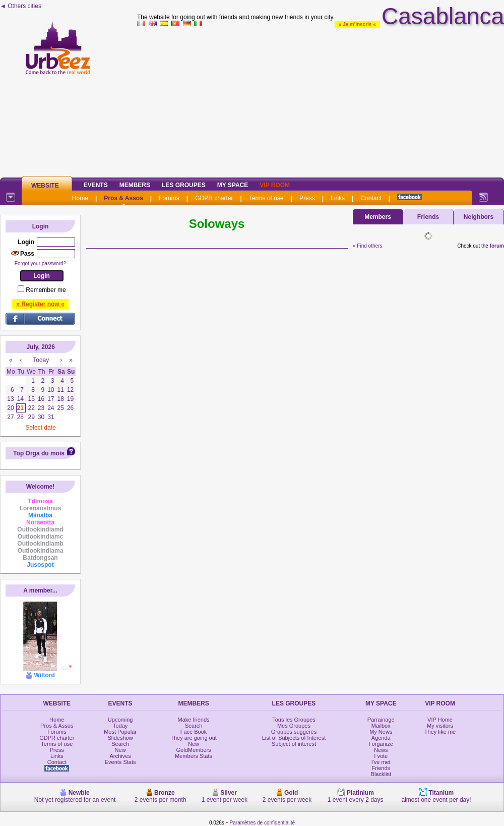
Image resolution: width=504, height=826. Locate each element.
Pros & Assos (123, 198)
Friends (428, 217)
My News (381, 732)
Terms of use (266, 198)
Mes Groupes (294, 726)
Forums (169, 198)
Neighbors (479, 217)
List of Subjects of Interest (294, 738)
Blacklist (381, 774)
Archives (120, 756)
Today (120, 726)
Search (120, 744)
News (381, 750)
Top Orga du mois (39, 453)
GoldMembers (194, 750)
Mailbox (381, 726)
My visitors (440, 726)
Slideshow (120, 738)
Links (338, 198)
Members (135, 185)
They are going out (194, 738)
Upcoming (120, 720)
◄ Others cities (21, 6)
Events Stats (120, 762)
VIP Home (440, 720)
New (120, 750)
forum (497, 246)
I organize (381, 744)
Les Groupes (184, 185)
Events (96, 185)
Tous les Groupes (294, 720)
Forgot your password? (40, 263)
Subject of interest (294, 744)
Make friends (194, 720)
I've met (381, 762)
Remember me (46, 290)
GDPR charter (214, 198)
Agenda (381, 738)
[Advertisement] (321, 100)
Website (45, 186)
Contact (371, 198)
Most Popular (120, 732)
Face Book (194, 732)
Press (307, 198)
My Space (233, 185)
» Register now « (40, 304)
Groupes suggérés (294, 732)
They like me (440, 732)
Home (80, 198)
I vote (381, 756)
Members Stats (194, 756)
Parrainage (381, 720)
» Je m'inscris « (357, 24)
